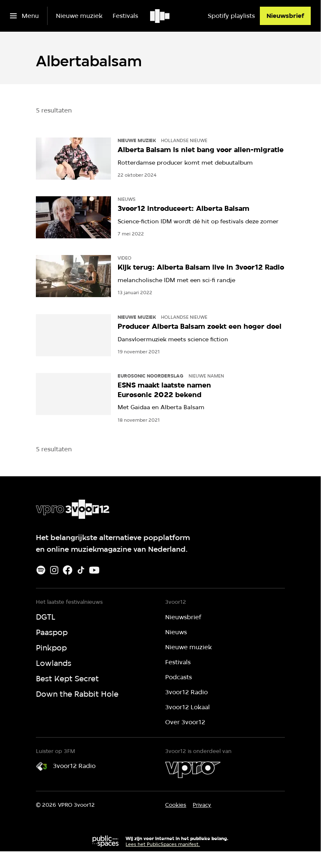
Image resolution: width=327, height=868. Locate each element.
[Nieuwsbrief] (285, 16)
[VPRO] (193, 770)
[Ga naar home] (160, 16)
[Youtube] (94, 570)
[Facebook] (68, 570)
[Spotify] (41, 570)
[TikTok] (81, 570)
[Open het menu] (24, 16)
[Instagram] (54, 570)
